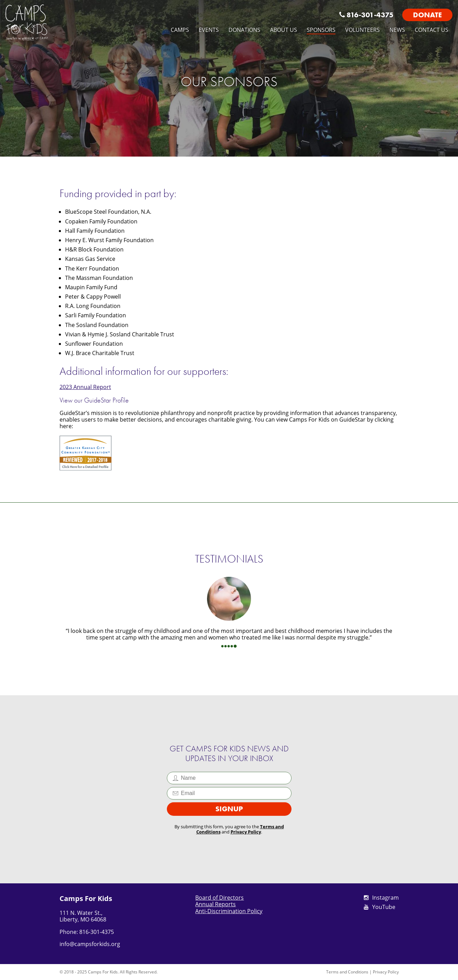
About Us (284, 30)
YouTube (380, 907)
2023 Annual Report (85, 387)
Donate (427, 15)
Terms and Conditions (347, 972)
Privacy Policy (246, 832)
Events (209, 30)
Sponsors (321, 30)
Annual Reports (215, 904)
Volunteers (362, 30)
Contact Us (432, 30)
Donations (244, 30)
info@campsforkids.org (90, 944)
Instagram (381, 898)
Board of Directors (219, 898)
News (397, 30)
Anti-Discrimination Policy (229, 911)
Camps (180, 30)
